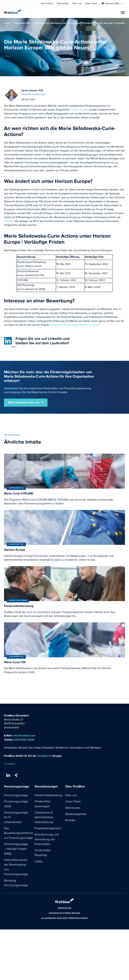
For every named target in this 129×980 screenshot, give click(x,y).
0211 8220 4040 (24, 740)
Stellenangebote (76, 814)
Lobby (39, 863)
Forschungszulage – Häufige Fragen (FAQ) (16, 850)
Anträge (9, 221)
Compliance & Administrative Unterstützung (44, 818)
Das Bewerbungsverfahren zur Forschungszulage (19, 834)
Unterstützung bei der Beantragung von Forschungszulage (16, 868)
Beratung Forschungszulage (16, 885)
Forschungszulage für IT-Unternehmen (16, 818)
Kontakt (70, 821)
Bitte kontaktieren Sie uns (24, 403)
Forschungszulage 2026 (16, 804)
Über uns (77, 4)
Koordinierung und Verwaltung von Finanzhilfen (47, 840)
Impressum (64, 910)
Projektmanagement (48, 829)
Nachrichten (47, 4)
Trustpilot (9, 764)
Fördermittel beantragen (43, 804)
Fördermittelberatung (49, 795)
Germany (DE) (112, 4)
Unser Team (91, 4)
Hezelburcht (45, 756)
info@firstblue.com (24, 736)
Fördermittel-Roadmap (43, 854)
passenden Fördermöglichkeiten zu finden (75, 325)
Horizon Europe (79, 110)
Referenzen (63, 4)
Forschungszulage (16, 795)
